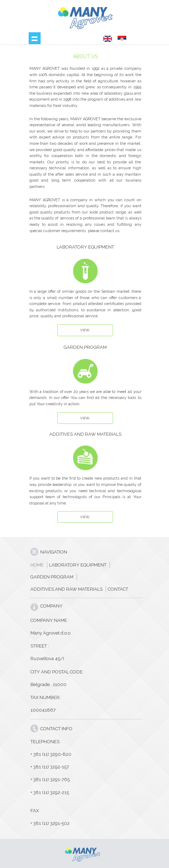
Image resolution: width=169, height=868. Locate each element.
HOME (37, 565)
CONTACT (118, 589)
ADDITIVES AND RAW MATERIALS (66, 589)
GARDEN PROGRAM (52, 577)
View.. (85, 330)
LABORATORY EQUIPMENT (78, 565)
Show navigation (35, 38)
